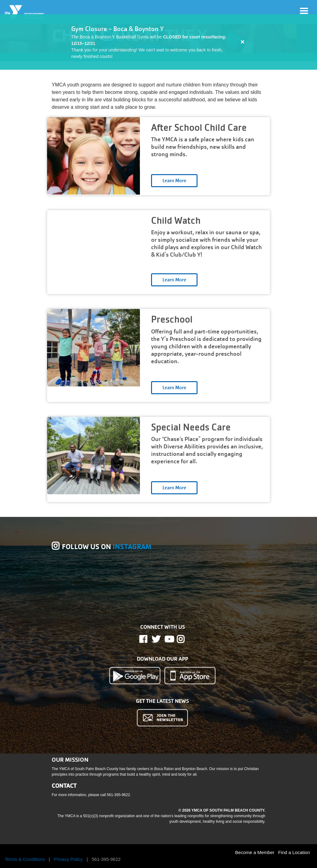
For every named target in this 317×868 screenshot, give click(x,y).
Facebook (148, 639)
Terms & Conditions (25, 859)
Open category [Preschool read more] (174, 388)
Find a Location (294, 852)
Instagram (185, 639)
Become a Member (255, 852)
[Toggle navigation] (304, 11)
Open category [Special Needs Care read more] (174, 488)
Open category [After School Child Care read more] (174, 181)
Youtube (169, 639)
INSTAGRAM (132, 547)
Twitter (156, 639)
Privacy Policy (68, 859)
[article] (158, 42)
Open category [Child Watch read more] (174, 280)
